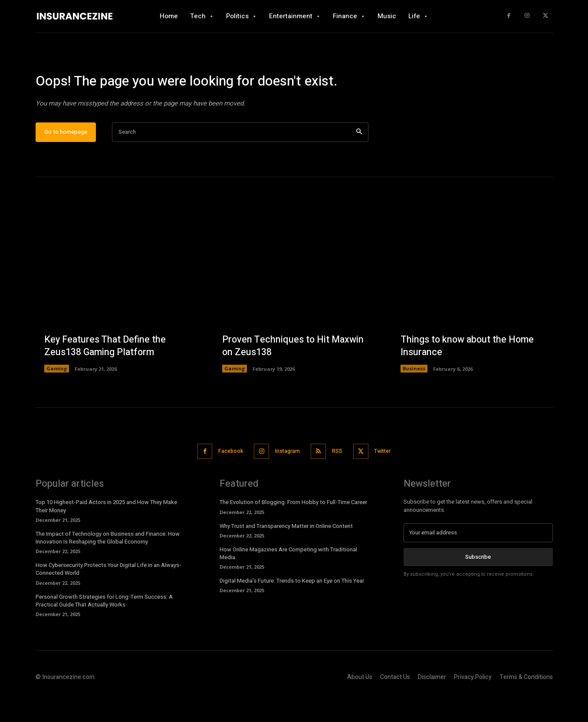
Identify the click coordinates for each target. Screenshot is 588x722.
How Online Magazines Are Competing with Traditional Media (288, 579)
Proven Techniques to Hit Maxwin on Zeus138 (294, 373)
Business (414, 396)
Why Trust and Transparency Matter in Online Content (286, 552)
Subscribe (478, 583)
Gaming (57, 396)
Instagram (286, 478)
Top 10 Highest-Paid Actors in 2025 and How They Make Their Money (106, 532)
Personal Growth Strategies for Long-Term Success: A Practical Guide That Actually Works (104, 627)
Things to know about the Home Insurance (468, 373)
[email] (478, 559)
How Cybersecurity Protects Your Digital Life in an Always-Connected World (108, 595)
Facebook (225, 478)
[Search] (359, 159)
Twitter (389, 478)
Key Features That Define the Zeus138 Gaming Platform (106, 373)
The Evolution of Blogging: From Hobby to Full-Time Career (293, 529)
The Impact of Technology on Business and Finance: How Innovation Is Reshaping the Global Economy (108, 564)
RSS (339, 478)
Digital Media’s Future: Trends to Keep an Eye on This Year (292, 607)
